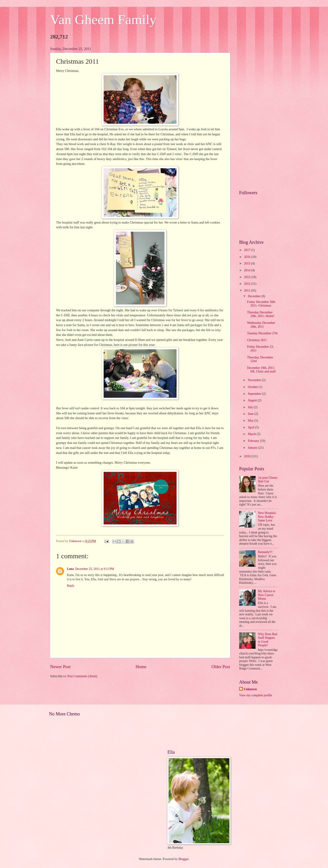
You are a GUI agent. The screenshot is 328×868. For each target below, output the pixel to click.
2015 (247, 263)
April (252, 427)
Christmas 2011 (257, 340)
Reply (71, 586)
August (253, 400)
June (251, 414)
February (254, 441)
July (251, 407)
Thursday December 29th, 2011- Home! (261, 314)
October (253, 387)
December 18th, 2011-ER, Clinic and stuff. (262, 370)
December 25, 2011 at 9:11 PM (95, 569)
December (255, 296)
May (251, 421)
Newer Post (60, 667)
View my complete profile (256, 695)
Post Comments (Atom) (82, 676)
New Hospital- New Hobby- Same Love (267, 517)
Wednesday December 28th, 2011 (261, 325)
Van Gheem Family (103, 20)
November (255, 380)
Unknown (250, 689)
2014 (247, 270)
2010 (247, 456)
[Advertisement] (259, 115)
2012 (247, 284)
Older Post (221, 667)
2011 (247, 291)
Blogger (183, 859)
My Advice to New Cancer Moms (267, 595)
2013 (247, 277)
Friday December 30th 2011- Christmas (261, 304)
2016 (247, 257)
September (255, 394)
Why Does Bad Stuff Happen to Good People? (268, 640)
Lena (70, 569)
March (252, 434)
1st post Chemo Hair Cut (268, 480)
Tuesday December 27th (262, 333)
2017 (247, 250)
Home (141, 667)
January (253, 448)
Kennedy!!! (265, 552)
